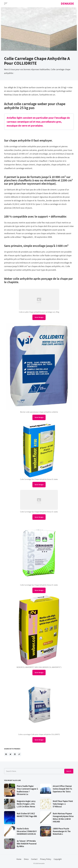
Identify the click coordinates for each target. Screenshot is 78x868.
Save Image (39, 317)
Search (69, 771)
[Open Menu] (6, 4)
